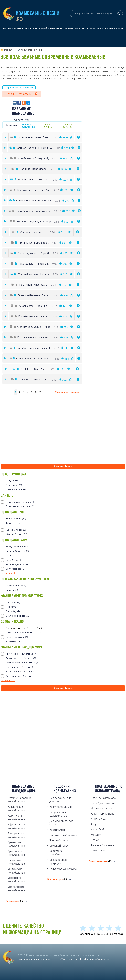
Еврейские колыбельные (17, 862)
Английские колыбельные (17, 809)
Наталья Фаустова (102, 808)
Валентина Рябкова (103, 798)
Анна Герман (99, 819)
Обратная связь (68, 959)
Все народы (15, 901)
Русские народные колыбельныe (20, 800)
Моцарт (96, 835)
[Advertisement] (21, 727)
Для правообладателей (97, 959)
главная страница (12, 28)
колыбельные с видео (52, 28)
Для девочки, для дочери (60, 800)
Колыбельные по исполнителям (109, 789)
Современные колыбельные (19, 87)
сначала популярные (28, 126)
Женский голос (59, 840)
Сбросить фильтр (63, 466)
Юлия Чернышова (102, 814)
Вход (11, 94)
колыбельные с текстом (77, 28)
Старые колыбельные (63, 835)
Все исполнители (100, 861)
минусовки (96, 28)
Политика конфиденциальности (35, 959)
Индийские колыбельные (17, 871)
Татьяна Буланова (102, 845)
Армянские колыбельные (17, 817)
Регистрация (28, 94)
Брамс (95, 840)
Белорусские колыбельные (17, 835)
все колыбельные (31, 28)
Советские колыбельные (58, 853)
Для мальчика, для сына (61, 823)
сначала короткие (68, 126)
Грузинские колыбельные (17, 853)
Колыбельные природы (58, 862)
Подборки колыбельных (65, 789)
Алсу (94, 824)
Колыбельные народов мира (24, 789)
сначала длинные (48, 126)
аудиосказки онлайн (112, 28)
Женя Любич (99, 829)
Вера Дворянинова (103, 803)
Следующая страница (67, 392)
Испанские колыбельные (17, 880)
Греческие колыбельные (17, 844)
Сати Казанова (100, 851)
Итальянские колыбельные (17, 889)
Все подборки (57, 879)
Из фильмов (57, 830)
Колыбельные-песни (38, 14)
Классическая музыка (63, 869)
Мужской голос (59, 846)
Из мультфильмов (61, 807)
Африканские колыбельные (17, 826)
